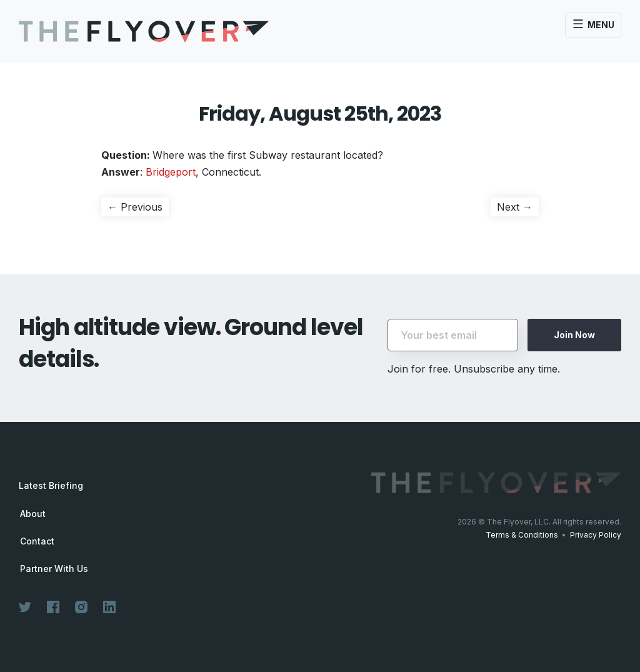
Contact (37, 541)
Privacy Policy (596, 535)
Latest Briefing (51, 485)
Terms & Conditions (522, 535)
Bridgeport (171, 172)
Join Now (574, 335)
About (33, 514)
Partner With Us (54, 569)
